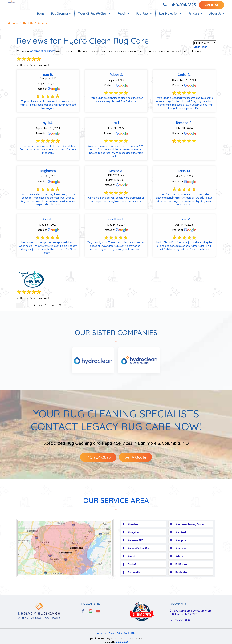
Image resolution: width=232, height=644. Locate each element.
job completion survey (42, 56)
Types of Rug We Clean (93, 19)
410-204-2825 (184, 6)
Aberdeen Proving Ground (190, 537)
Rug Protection (169, 19)
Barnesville (134, 585)
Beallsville (181, 585)
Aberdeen (133, 537)
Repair (122, 19)
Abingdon (133, 545)
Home (41, 19)
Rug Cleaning (59, 19)
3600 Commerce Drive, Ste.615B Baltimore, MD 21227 (192, 625)
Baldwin (132, 577)
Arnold (131, 569)
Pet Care (194, 19)
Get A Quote (135, 470)
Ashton (179, 569)
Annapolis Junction (139, 561)
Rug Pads (142, 19)
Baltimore (181, 577)
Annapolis (181, 553)
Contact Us (212, 6)
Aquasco (180, 561)
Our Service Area (116, 514)
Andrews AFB (135, 553)
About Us (215, 19)
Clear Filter (200, 52)
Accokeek (181, 545)
